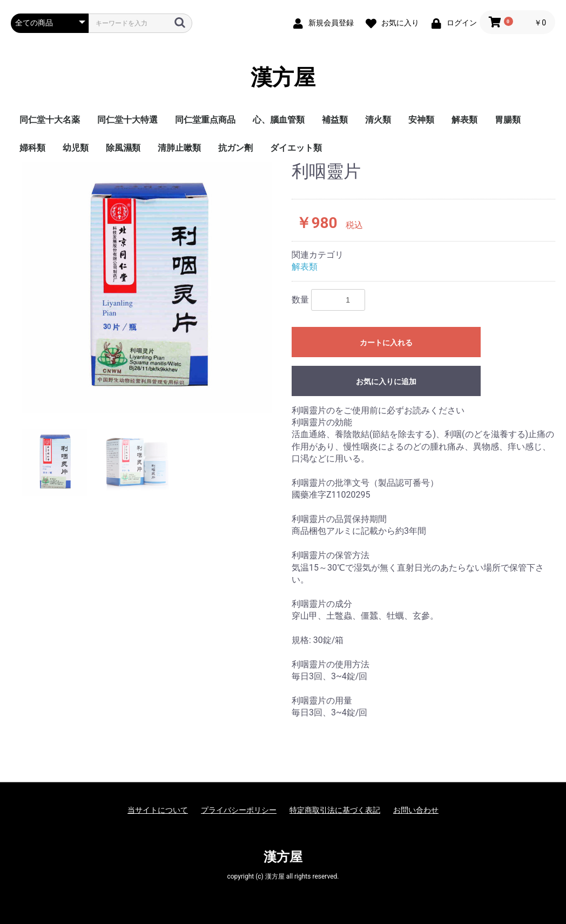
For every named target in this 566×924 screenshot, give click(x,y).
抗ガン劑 (235, 148)
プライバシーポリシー (239, 810)
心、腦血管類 (279, 120)
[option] (147, 287)
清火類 (378, 120)
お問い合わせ (416, 810)
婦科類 (32, 148)
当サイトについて (158, 810)
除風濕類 (123, 148)
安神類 (421, 120)
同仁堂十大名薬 (50, 120)
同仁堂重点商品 (205, 120)
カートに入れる (386, 343)
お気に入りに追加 (386, 381)
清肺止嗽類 (179, 148)
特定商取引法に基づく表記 (335, 810)
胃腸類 (508, 120)
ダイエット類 (296, 148)
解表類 (464, 120)
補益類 (335, 120)
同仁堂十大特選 (127, 120)
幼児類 (76, 148)
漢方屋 (283, 78)
